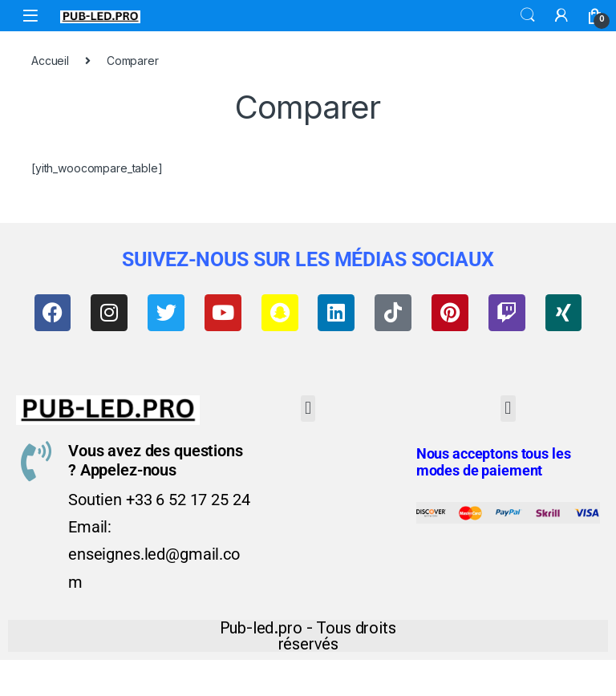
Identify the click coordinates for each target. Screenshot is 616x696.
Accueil (50, 61)
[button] (308, 412)
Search (528, 15)
